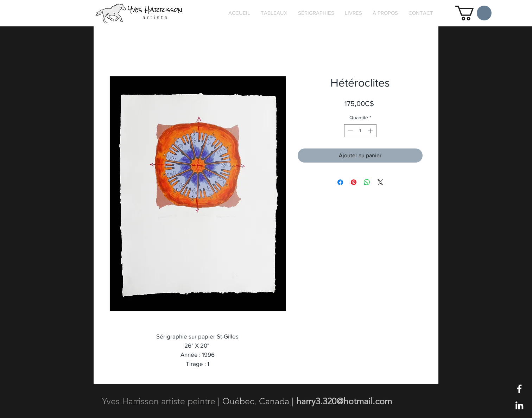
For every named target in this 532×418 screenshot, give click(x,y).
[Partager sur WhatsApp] (367, 182)
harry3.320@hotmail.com (344, 401)
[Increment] (371, 131)
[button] (473, 13)
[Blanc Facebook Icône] (519, 389)
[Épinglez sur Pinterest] (354, 182)
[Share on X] (380, 182)
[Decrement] (350, 131)
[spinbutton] (360, 131)
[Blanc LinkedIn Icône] (519, 405)
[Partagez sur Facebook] (340, 182)
